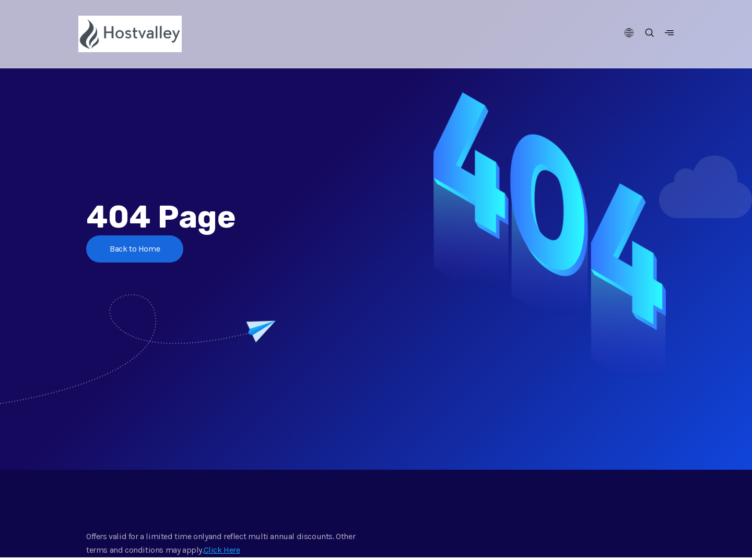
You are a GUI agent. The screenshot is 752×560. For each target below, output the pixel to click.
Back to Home (135, 249)
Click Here (222, 550)
